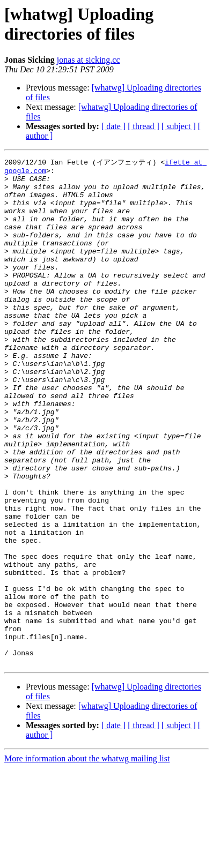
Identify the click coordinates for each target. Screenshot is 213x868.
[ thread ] (144, 126)
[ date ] (113, 126)
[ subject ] (179, 126)
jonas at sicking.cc (89, 60)
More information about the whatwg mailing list (87, 859)
